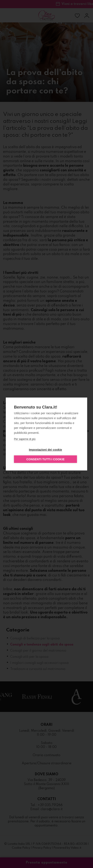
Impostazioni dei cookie (46, 450)
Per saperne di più (25, 439)
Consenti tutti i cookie (45, 459)
